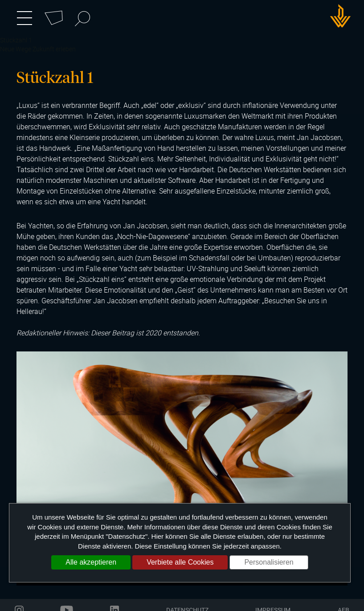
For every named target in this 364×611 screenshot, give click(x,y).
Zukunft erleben (54, 49)
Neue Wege (16, 49)
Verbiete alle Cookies (180, 562)
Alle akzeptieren (91, 562)
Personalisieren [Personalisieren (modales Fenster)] (269, 562)
